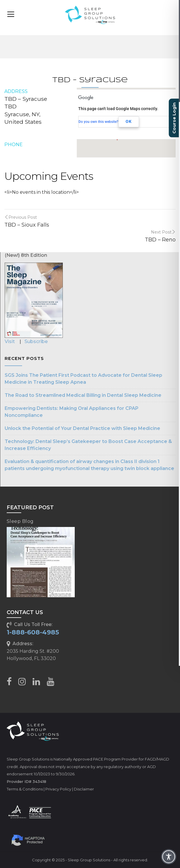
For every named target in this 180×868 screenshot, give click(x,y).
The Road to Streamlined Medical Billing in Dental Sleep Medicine (83, 395)
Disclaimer (84, 789)
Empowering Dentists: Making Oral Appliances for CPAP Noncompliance (72, 412)
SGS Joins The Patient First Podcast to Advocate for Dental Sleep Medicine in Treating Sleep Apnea (83, 379)
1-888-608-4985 (33, 632)
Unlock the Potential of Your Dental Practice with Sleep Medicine (82, 428)
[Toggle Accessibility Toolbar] (169, 857)
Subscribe (36, 341)
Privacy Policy (58, 789)
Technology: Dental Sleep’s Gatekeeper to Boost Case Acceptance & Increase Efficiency (88, 445)
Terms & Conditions (25, 789)
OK (129, 121)
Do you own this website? (98, 122)
